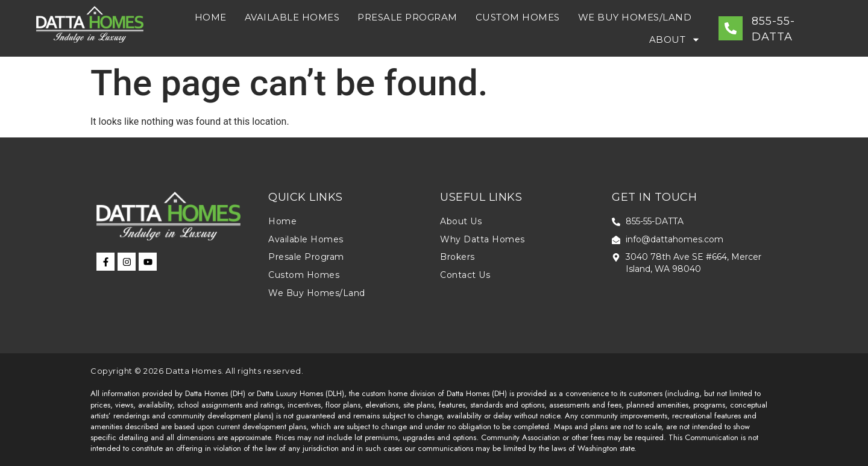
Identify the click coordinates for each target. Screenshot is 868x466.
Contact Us (465, 275)
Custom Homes (518, 17)
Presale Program (407, 17)
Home (211, 17)
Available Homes (292, 17)
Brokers (458, 257)
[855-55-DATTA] (731, 28)
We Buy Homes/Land (635, 17)
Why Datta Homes (483, 239)
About (675, 39)
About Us (461, 221)
